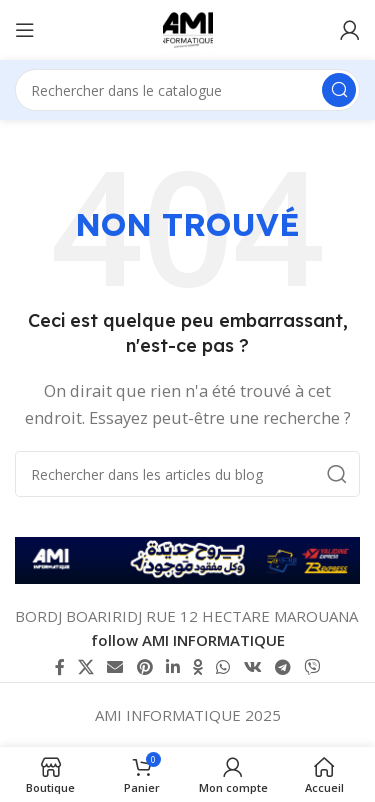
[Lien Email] (115, 667)
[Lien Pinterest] (144, 667)
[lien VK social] (252, 667)
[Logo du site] (188, 28)
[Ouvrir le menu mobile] (25, 30)
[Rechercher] (187, 90)
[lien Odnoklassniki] (198, 667)
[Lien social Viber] (312, 667)
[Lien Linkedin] (172, 667)
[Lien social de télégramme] (282, 667)
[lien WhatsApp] (223, 667)
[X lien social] (85, 667)
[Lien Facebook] (59, 667)
